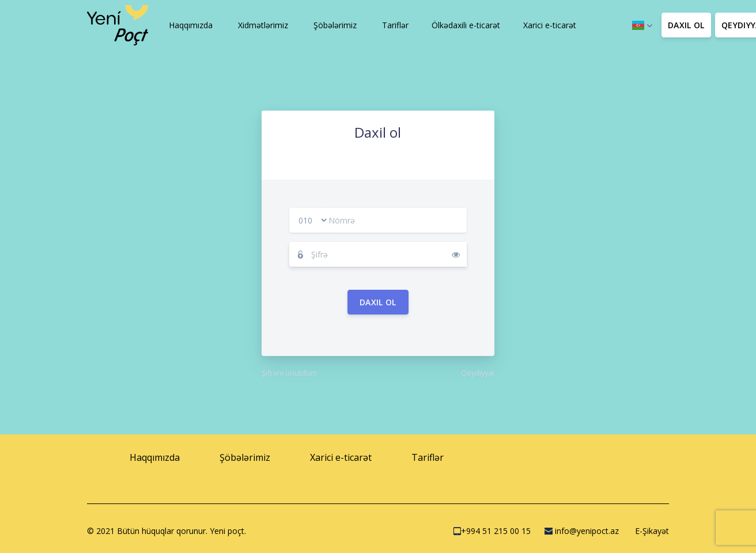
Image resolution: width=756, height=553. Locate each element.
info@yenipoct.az (582, 531)
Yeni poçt (227, 531)
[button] (190, 25)
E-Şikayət (651, 531)
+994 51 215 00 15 (492, 531)
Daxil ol (378, 302)
